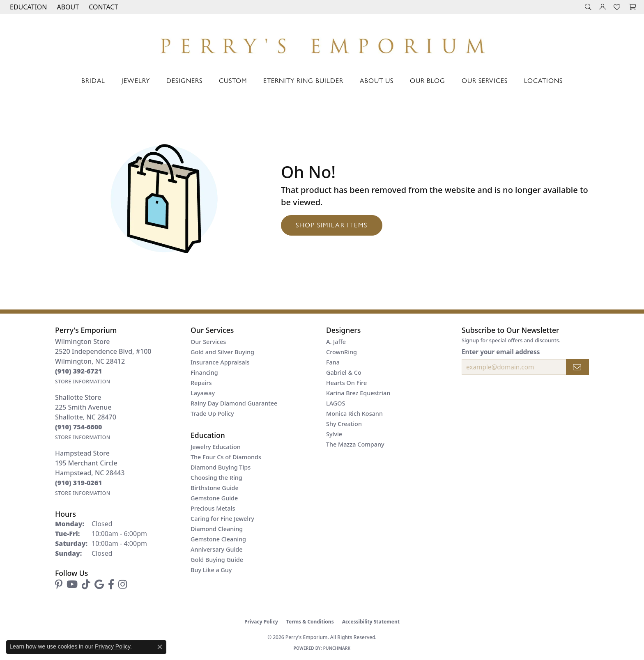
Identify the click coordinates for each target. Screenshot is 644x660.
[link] (102, 7)
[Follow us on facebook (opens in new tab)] (111, 584)
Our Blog (428, 80)
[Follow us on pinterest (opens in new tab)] (59, 584)
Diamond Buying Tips (221, 467)
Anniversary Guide (217, 549)
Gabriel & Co (344, 372)
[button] (28, 7)
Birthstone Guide (215, 488)
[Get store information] (83, 382)
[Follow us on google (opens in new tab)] (99, 584)
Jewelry (136, 80)
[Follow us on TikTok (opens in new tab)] (86, 584)
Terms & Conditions (310, 622)
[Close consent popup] (160, 647)
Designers (184, 80)
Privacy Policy (261, 622)
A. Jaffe (336, 342)
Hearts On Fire (346, 383)
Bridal (93, 80)
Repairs (201, 383)
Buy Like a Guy (211, 570)
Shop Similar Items (332, 225)
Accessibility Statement (371, 622)
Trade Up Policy (212, 414)
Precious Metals (213, 508)
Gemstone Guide (214, 498)
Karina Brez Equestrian (358, 393)
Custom (233, 80)
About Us (377, 80)
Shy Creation (344, 424)
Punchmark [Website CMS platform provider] (337, 648)
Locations (543, 80)
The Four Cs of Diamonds (226, 457)
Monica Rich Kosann (354, 414)
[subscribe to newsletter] (577, 367)
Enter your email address (501, 352)
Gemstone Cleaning (218, 539)
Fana (333, 362)
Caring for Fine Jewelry (222, 519)
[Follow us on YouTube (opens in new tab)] (72, 584)
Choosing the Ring (216, 478)
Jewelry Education (216, 447)
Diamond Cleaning (217, 529)
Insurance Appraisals (220, 362)
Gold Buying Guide (217, 560)
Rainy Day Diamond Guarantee (234, 403)
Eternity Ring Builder (303, 80)
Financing (204, 372)
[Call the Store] (79, 371)
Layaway (203, 393)
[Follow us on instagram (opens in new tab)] (123, 584)
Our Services (485, 80)
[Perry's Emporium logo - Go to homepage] (322, 44)
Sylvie (334, 434)
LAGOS (336, 403)
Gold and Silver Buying (222, 352)
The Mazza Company (355, 444)
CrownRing (342, 352)
